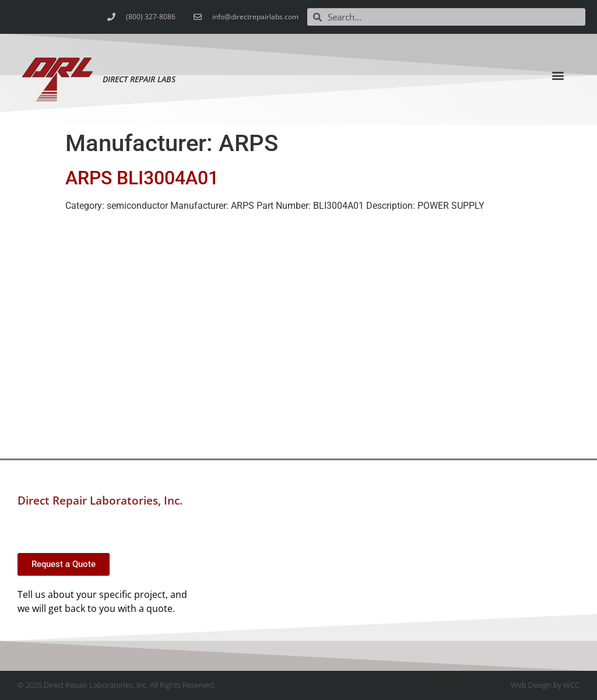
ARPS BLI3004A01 (142, 178)
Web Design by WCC (545, 685)
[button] (558, 76)
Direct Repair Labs (139, 79)
